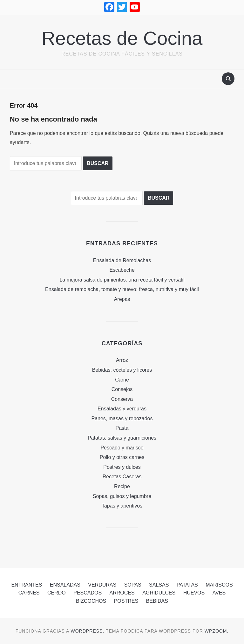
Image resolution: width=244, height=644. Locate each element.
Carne (122, 380)
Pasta (122, 428)
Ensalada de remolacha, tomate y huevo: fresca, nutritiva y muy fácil (122, 289)
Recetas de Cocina (122, 38)
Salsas (159, 585)
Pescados (88, 593)
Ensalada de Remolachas (122, 260)
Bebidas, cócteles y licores (122, 370)
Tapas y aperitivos (122, 506)
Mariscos (219, 585)
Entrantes (27, 585)
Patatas (187, 585)
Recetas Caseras (122, 477)
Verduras (102, 585)
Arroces (122, 593)
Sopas (133, 585)
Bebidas (157, 601)
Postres (126, 601)
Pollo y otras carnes (122, 457)
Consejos (122, 389)
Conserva (122, 399)
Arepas (122, 299)
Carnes (29, 593)
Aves (219, 593)
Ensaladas (65, 585)
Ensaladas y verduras (122, 409)
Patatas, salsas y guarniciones (122, 438)
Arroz (122, 360)
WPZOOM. (217, 631)
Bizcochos (91, 601)
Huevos (194, 593)
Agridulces (159, 593)
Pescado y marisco (122, 448)
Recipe (122, 486)
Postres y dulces (122, 467)
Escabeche (122, 270)
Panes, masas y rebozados (122, 418)
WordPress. (88, 631)
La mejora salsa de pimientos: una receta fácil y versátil (122, 280)
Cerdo (57, 593)
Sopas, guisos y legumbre (122, 496)
